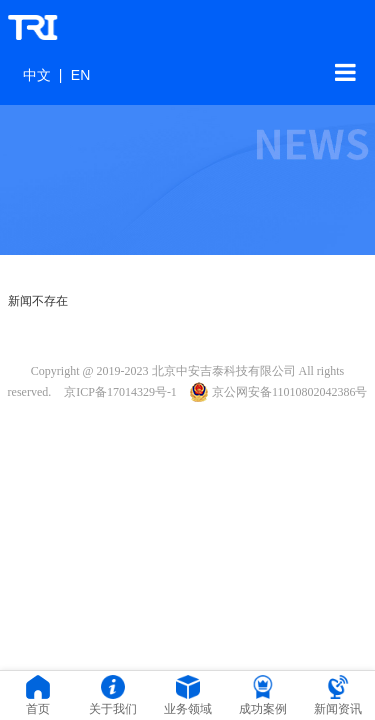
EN (80, 75)
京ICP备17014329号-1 (120, 392)
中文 (37, 75)
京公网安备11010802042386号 (279, 392)
